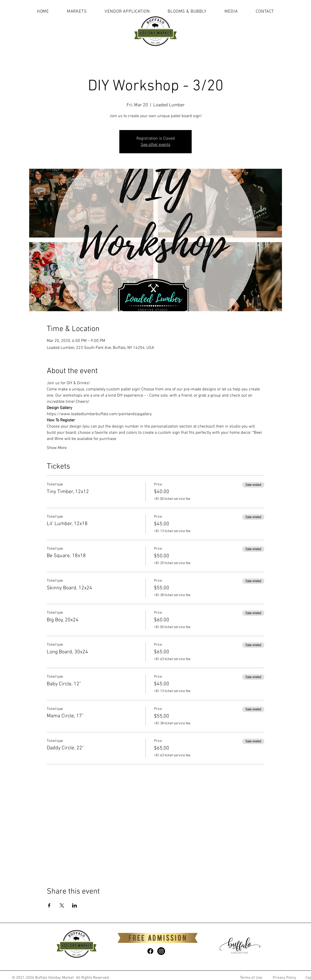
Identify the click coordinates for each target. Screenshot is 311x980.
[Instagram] (161, 951)
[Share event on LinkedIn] (75, 905)
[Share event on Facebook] (49, 905)
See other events (156, 145)
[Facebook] (150, 951)
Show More (57, 448)
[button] (77, 12)
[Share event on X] (62, 905)
